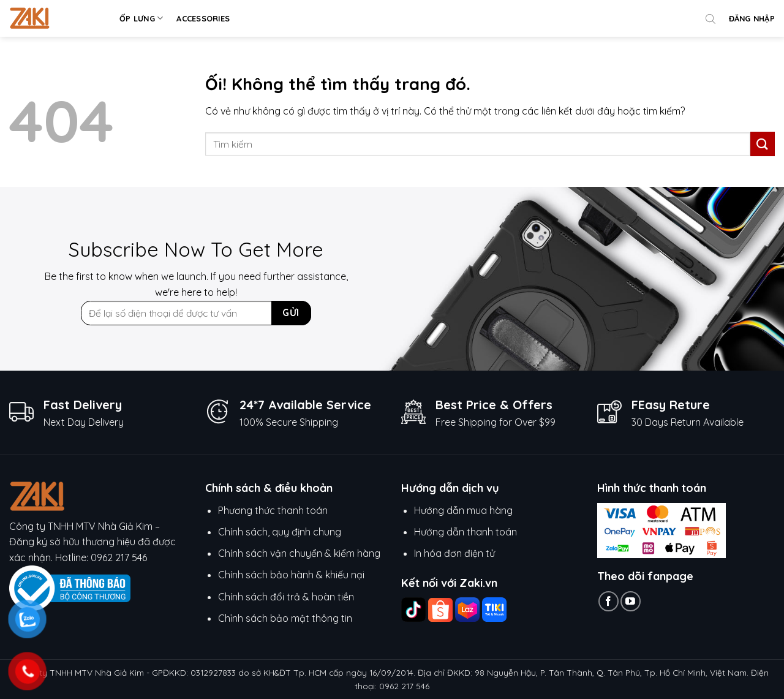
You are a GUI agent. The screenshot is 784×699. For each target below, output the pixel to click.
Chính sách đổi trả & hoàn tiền (286, 597)
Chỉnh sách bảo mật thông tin (285, 618)
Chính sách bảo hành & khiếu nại (291, 575)
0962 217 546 (119, 557)
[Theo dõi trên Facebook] (609, 601)
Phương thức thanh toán (273, 510)
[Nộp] (763, 144)
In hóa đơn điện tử (454, 553)
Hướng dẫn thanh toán (466, 532)
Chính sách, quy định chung (280, 532)
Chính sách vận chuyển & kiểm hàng (299, 553)
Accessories (203, 18)
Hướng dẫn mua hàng (465, 510)
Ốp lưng (141, 18)
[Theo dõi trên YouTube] (631, 601)
